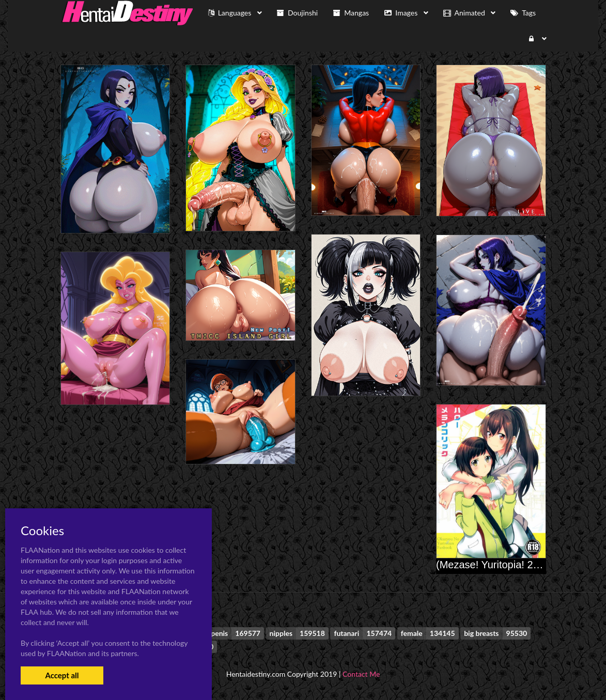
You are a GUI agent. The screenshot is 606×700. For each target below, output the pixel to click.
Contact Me (361, 674)
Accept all (62, 675)
